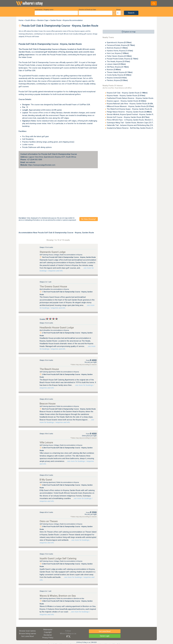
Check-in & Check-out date (87, 10)
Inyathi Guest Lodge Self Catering (58, 558)
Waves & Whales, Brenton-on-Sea (58, 596)
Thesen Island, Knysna (120, 72)
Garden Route (56, 20)
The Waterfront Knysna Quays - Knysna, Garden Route (132, 109)
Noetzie (114, 70)
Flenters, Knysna (117, 80)
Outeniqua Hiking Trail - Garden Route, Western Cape (132, 123)
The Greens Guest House (53, 287)
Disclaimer (48, 635)
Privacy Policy (48, 638)
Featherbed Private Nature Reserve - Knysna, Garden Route (134, 98)
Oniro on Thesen (49, 521)
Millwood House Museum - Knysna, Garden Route (130, 106)
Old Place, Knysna (118, 67)
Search (131, 13)
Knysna (63, 49)
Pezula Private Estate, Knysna (122, 59)
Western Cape (43, 20)
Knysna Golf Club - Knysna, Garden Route (127, 93)
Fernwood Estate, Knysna (121, 45)
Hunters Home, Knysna (120, 51)
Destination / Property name (44, 10)
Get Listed (28, 636)
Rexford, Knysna (117, 48)
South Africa (30, 20)
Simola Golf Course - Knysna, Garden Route (128, 117)
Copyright (48, 632)
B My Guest (46, 480)
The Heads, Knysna (118, 61)
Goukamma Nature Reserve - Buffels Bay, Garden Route (133, 128)
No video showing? (89, 219)
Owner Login (105, 636)
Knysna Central (117, 78)
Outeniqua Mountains (27, 84)
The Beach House (49, 369)
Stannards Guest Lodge (53, 252)
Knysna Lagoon (86, 55)
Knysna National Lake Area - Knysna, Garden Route (131, 104)
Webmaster (48, 630)
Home (21, 20)
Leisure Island (116, 64)
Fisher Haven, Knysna (119, 56)
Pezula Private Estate (27, 65)
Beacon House (48, 404)
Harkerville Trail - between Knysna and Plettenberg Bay (133, 125)
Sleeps (118, 10)
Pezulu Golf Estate (33, 37)
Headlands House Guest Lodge (57, 328)
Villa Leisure (46, 442)
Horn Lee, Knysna (118, 53)
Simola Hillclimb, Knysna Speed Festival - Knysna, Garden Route (136, 114)
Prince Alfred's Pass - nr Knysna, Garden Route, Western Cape (136, 120)
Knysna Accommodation (73, 20)
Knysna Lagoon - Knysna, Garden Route (127, 101)
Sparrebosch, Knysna (119, 42)
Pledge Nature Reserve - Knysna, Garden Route (129, 112)
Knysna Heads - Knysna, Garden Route (126, 96)
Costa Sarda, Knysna (119, 75)
